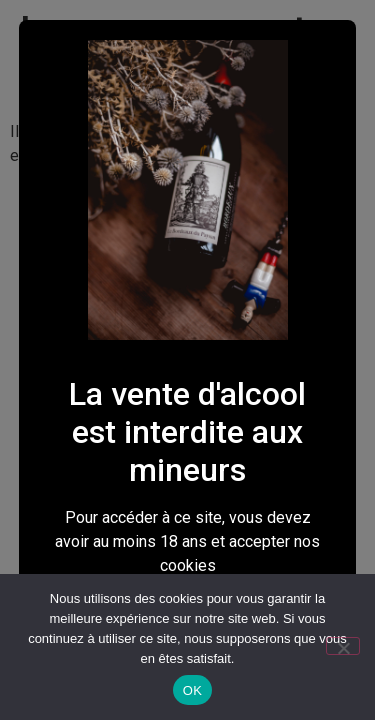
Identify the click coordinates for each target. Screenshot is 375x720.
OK (192, 690)
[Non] (343, 646)
